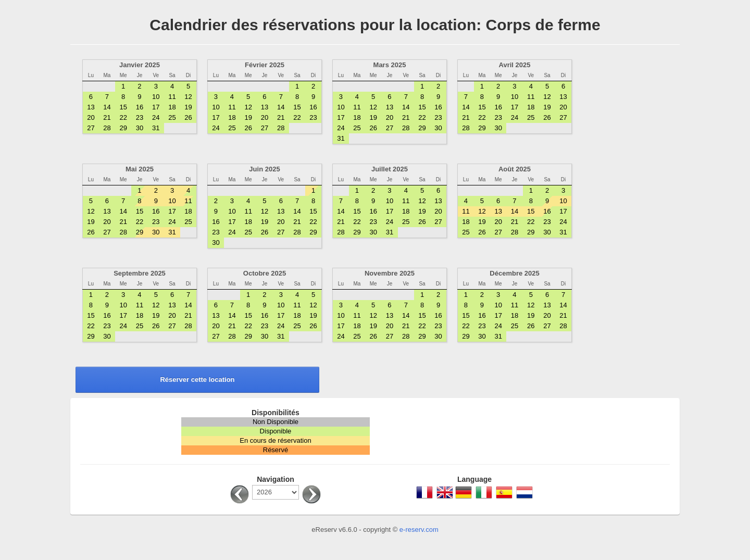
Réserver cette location (197, 379)
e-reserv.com (419, 530)
